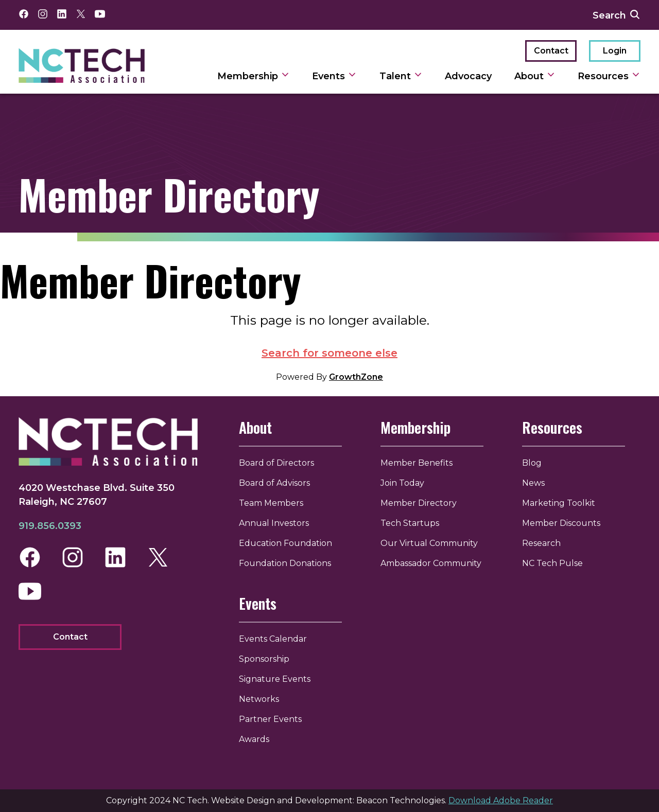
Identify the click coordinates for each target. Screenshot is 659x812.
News (533, 483)
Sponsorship (264, 659)
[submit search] (635, 15)
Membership (415, 427)
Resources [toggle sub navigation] (609, 76)
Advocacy (468, 76)
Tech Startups (410, 523)
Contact (551, 51)
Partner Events (270, 719)
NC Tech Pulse (552, 563)
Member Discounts (561, 523)
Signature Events (275, 679)
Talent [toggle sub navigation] (401, 76)
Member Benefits (417, 463)
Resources (552, 427)
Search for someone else (329, 353)
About (255, 427)
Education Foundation (285, 543)
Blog (532, 463)
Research (541, 543)
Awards (254, 739)
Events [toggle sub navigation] (334, 76)
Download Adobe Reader (501, 800)
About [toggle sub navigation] (535, 76)
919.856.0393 (50, 526)
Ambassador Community (431, 563)
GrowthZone (356, 377)
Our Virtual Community (429, 543)
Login (615, 51)
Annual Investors (274, 523)
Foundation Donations (285, 563)
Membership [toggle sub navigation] (254, 76)
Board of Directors (276, 463)
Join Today (402, 483)
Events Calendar (273, 639)
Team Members (271, 503)
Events (258, 603)
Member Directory (419, 503)
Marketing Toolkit (559, 503)
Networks (259, 699)
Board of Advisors (274, 483)
